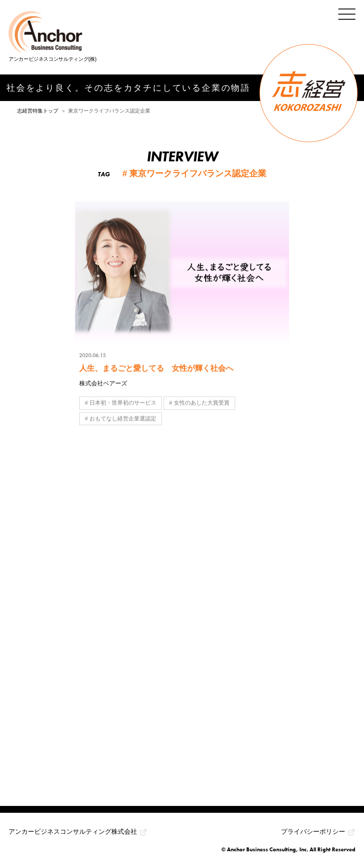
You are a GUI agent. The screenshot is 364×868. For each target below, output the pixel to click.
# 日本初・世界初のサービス (121, 403)
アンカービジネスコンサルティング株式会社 (73, 831)
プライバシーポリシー (313, 831)
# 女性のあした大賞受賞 (199, 403)
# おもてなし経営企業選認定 (121, 419)
